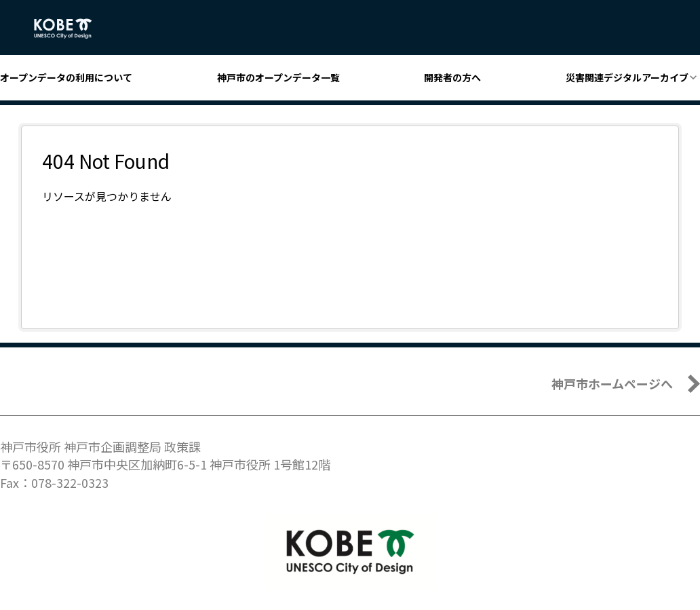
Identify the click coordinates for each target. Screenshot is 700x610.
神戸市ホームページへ (612, 383)
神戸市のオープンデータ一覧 (278, 77)
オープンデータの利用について (66, 77)
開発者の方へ (452, 77)
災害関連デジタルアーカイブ (627, 77)
